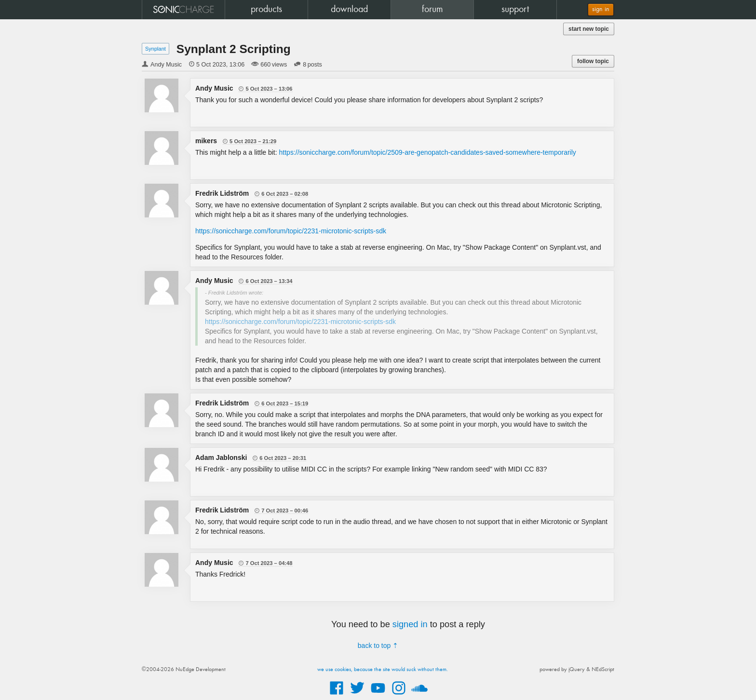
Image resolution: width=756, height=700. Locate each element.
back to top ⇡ (378, 646)
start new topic (589, 29)
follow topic (593, 61)
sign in (601, 9)
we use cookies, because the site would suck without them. (383, 670)
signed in (410, 624)
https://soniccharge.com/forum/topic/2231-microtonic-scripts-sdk (291, 231)
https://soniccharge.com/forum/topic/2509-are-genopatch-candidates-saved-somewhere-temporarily (428, 152)
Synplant (155, 49)
